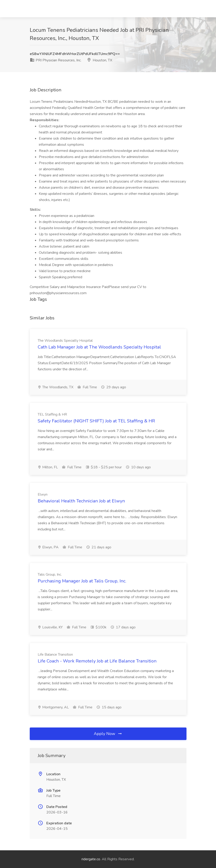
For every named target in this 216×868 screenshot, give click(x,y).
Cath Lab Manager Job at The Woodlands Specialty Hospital (99, 347)
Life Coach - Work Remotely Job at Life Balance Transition (97, 661)
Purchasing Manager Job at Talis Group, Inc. (82, 581)
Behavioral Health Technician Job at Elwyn (81, 501)
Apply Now (108, 734)
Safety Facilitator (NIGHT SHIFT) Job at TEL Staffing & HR (96, 421)
